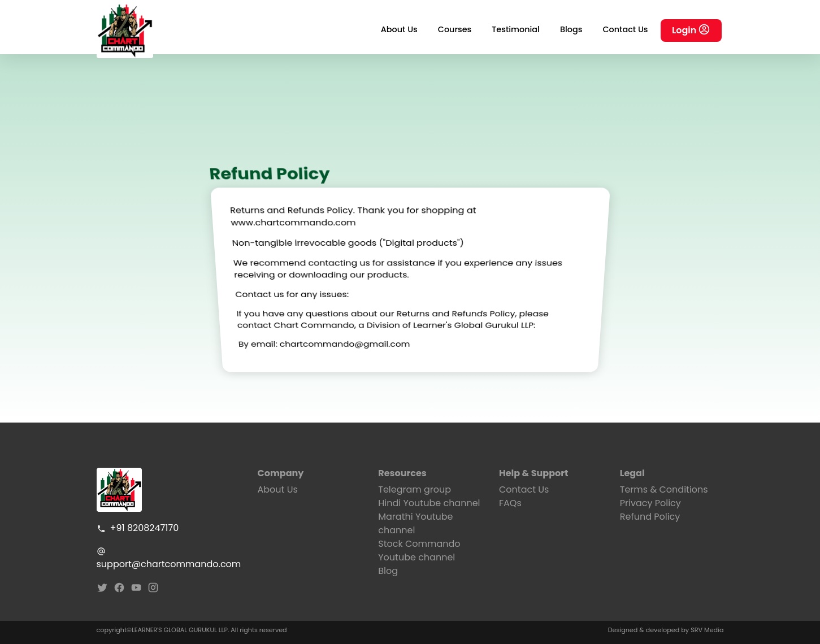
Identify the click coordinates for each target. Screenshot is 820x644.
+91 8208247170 (138, 528)
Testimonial (516, 29)
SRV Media (707, 630)
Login (691, 31)
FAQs (510, 503)
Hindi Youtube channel (429, 503)
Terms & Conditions (664, 489)
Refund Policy (650, 517)
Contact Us (625, 29)
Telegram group (415, 489)
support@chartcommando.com (169, 559)
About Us (399, 29)
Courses (455, 29)
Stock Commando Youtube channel (419, 551)
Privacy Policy (650, 503)
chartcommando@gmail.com (344, 337)
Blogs (571, 29)
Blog (388, 571)
